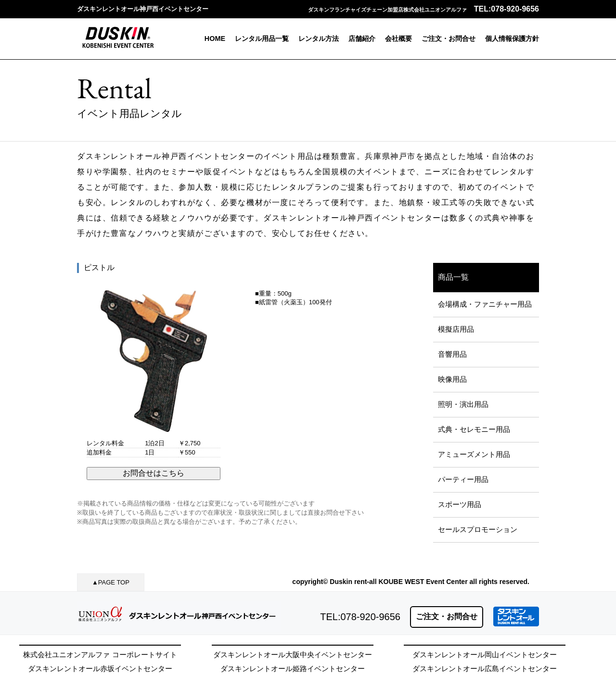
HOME (215, 39)
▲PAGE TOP (111, 582)
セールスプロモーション (478, 529)
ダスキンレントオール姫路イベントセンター (293, 669)
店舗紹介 (362, 39)
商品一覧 (453, 277)
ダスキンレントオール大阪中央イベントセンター (293, 655)
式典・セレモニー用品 (474, 429)
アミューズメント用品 (474, 454)
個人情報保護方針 (512, 39)
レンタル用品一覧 (262, 39)
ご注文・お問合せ (449, 39)
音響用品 (452, 354)
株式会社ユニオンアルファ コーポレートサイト (100, 655)
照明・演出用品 (463, 404)
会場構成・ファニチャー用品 (485, 304)
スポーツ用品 (460, 504)
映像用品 (452, 379)
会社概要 (398, 39)
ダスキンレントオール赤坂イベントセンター (100, 669)
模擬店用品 (456, 329)
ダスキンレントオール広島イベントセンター (485, 669)
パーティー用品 (463, 479)
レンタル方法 (319, 39)
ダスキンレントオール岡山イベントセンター (485, 655)
